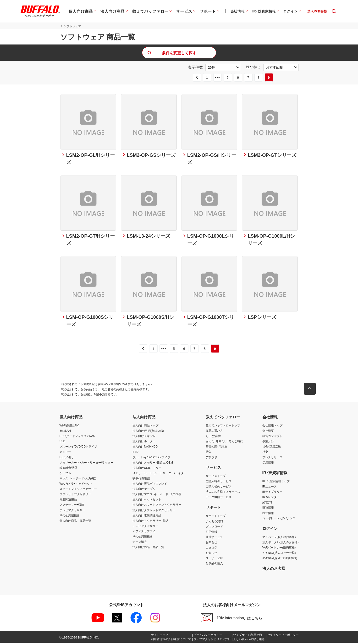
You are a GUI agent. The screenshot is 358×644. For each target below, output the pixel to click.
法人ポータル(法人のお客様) (281, 543)
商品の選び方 (214, 432)
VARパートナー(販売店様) (279, 549)
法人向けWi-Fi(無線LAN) (148, 432)
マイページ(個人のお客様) (279, 538)
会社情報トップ (272, 426)
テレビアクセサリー (72, 511)
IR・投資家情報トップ (276, 482)
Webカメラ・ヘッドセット (76, 485)
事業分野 (268, 442)
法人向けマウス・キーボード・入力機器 (157, 495)
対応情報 (211, 533)
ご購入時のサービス (219, 482)
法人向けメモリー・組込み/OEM (153, 464)
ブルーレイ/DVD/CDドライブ (78, 448)
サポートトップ (216, 517)
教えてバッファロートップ (223, 426)
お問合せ (211, 543)
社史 (265, 453)
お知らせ (211, 554)
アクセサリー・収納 (72, 506)
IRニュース (270, 487)
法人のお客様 (274, 569)
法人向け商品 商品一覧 (148, 548)
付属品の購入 (214, 565)
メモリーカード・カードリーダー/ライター (86, 464)
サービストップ (216, 477)
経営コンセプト (272, 437)
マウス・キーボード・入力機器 (78, 479)
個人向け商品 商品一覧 (75, 522)
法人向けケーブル (144, 490)
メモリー (65, 453)
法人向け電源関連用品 (147, 516)
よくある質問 (214, 522)
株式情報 (268, 514)
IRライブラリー (272, 493)
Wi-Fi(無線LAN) (69, 426)
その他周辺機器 (70, 516)
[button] (311, 390)
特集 (209, 453)
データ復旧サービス (219, 498)
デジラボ (211, 458)
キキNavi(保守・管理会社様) (280, 559)
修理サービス (214, 538)
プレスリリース (272, 458)
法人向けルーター (144, 442)
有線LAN (65, 432)
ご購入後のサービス (219, 487)
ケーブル (65, 474)
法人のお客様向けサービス (223, 493)
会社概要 (268, 432)
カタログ (211, 549)
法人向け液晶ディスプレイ (150, 485)
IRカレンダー (271, 498)
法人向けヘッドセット (147, 501)
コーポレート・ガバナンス (279, 519)
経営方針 (268, 504)
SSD (63, 442)
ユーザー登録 (214, 559)
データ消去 (140, 543)
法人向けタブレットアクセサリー (154, 511)
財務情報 (268, 509)
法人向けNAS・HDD (145, 448)
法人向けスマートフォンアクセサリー (157, 506)
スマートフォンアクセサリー (78, 490)
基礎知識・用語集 (216, 448)
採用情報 (268, 464)
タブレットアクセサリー (75, 495)
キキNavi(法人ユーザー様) (279, 554)
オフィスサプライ (144, 532)
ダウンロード (214, 527)
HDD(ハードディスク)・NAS (77, 437)
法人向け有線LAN (144, 437)
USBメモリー (68, 458)
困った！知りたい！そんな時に (224, 442)
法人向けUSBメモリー (147, 469)
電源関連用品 (68, 501)
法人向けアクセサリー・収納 (150, 522)
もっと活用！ (214, 437)
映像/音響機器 (69, 469)
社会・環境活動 (272, 448)
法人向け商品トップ (145, 426)
